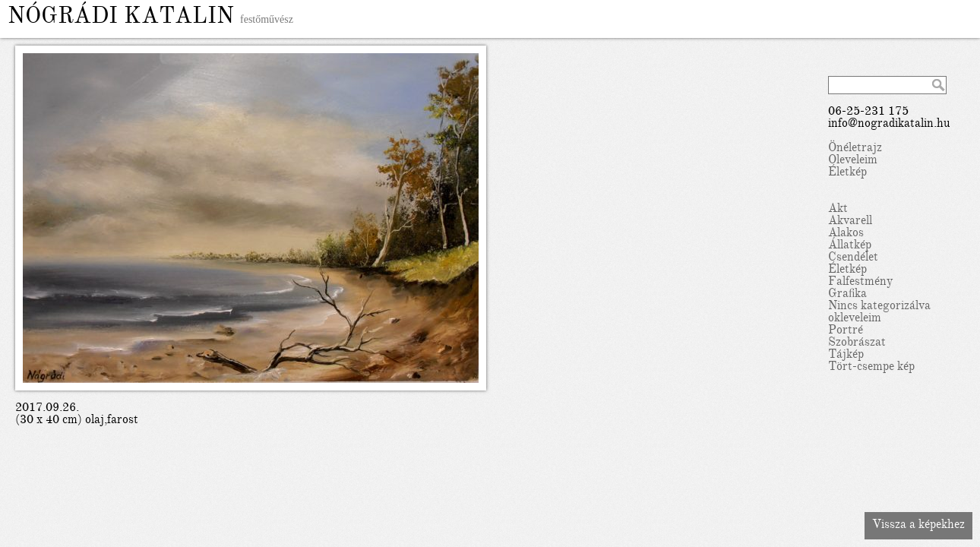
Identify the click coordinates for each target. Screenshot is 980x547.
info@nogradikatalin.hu (889, 125)
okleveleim (855, 319)
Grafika (847, 295)
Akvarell (850, 222)
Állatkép (850, 246)
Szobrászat (857, 343)
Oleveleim (853, 161)
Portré (846, 331)
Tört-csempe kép (871, 368)
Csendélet (853, 258)
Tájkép (846, 356)
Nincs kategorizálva (879, 307)
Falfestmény (860, 283)
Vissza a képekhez (918, 526)
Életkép (847, 173)
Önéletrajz (855, 149)
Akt (838, 210)
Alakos (846, 234)
